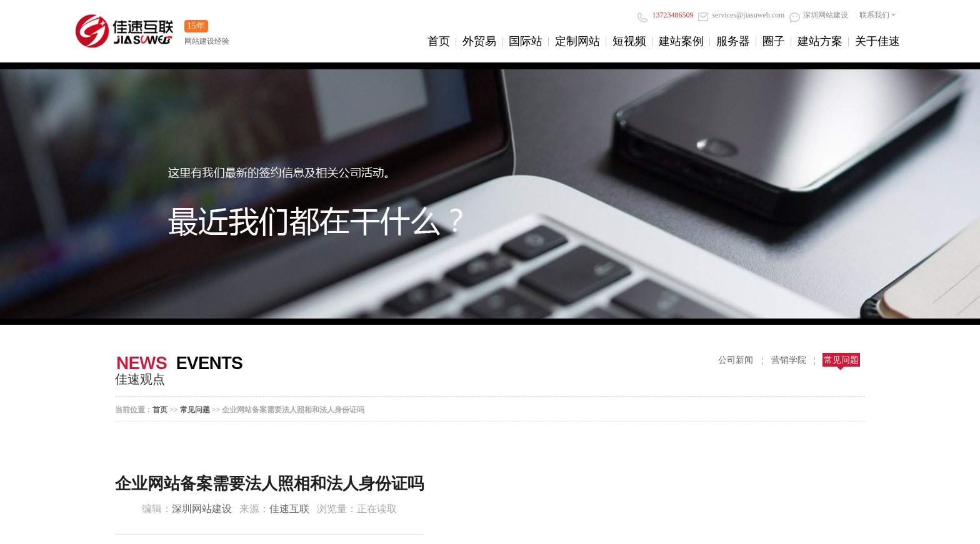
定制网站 (577, 41)
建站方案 (820, 41)
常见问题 (841, 360)
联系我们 (874, 15)
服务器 (733, 41)
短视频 (629, 41)
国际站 (526, 41)
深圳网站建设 (819, 15)
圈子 (774, 41)
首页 (439, 41)
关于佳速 (877, 41)
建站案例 (681, 41)
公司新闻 (736, 360)
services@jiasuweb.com (741, 15)
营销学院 (789, 360)
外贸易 (479, 41)
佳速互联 (289, 509)
